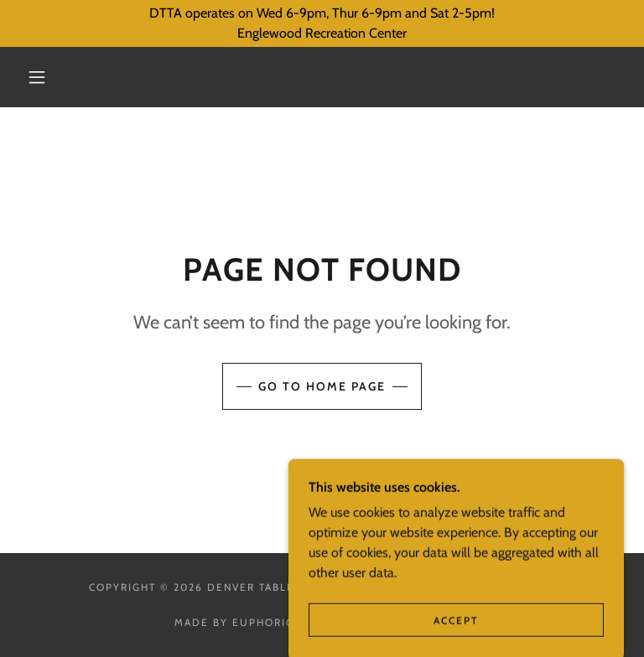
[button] (37, 77)
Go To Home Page (322, 386)
